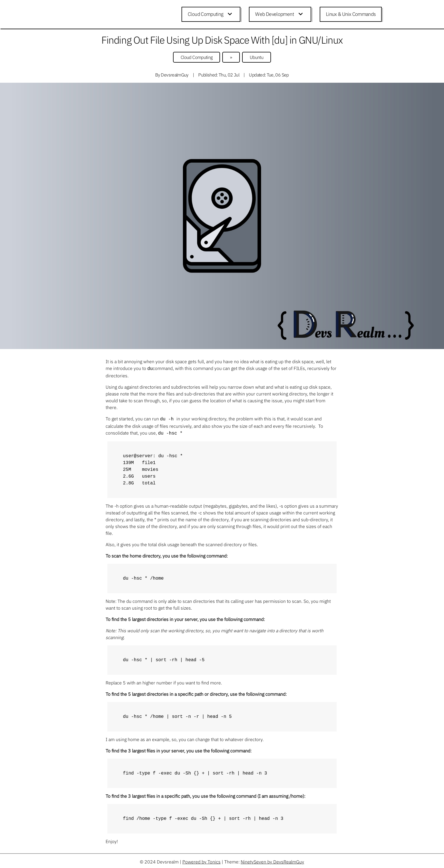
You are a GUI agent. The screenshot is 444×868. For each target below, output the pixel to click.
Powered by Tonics (201, 860)
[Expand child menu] (231, 14)
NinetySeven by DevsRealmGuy (272, 860)
